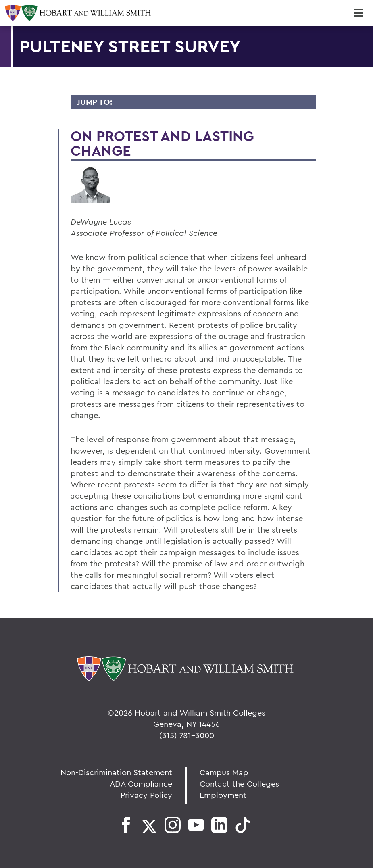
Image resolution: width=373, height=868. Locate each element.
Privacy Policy (146, 795)
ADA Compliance (141, 784)
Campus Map (224, 772)
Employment (223, 795)
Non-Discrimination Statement (116, 772)
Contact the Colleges (239, 784)
